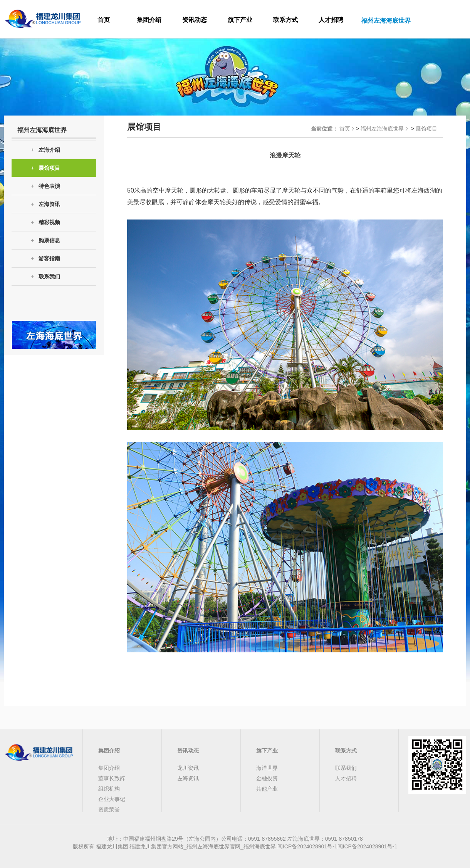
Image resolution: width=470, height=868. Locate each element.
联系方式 (285, 20)
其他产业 (267, 789)
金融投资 (267, 778)
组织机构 (109, 789)
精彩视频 (45, 222)
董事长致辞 (112, 778)
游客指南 (45, 259)
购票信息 (45, 240)
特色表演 (45, 186)
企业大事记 (112, 799)
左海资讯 (45, 204)
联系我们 (45, 277)
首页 (104, 20)
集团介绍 (149, 20)
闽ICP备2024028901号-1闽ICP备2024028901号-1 (337, 846)
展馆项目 (45, 168)
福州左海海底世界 (382, 129)
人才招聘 (331, 20)
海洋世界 (267, 768)
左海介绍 (45, 150)
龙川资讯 (188, 768)
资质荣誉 (109, 809)
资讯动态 (195, 20)
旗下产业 (240, 20)
